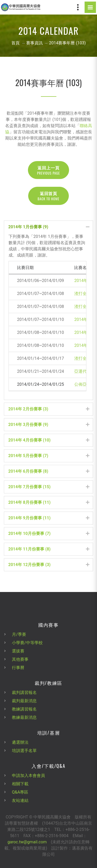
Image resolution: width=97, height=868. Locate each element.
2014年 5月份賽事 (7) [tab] (49, 456)
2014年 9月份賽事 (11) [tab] (49, 518)
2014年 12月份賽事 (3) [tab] (49, 565)
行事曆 (18, 668)
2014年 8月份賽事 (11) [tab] (49, 502)
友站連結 (20, 800)
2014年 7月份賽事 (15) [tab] (49, 487)
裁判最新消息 (24, 701)
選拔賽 (18, 651)
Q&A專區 (20, 792)
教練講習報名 (24, 709)
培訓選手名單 (24, 751)
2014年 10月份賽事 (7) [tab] (49, 533)
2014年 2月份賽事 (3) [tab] (49, 409)
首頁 (16, 43)
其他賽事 (20, 659)
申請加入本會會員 (28, 776)
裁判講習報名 (24, 693)
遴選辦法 (20, 742)
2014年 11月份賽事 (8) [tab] (49, 549)
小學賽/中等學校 (27, 643)
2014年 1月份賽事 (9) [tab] (49, 227)
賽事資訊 (34, 43)
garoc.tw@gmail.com (27, 842)
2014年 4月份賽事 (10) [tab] (49, 440)
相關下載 (20, 784)
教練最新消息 (24, 717)
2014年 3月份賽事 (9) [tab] (49, 425)
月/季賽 (19, 634)
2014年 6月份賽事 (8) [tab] (49, 471)
